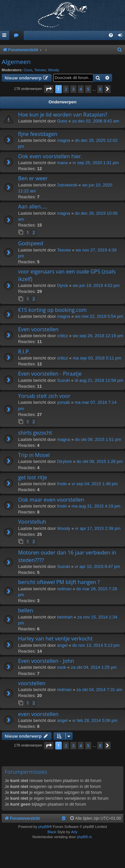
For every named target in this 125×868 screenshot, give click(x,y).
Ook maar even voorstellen (51, 500)
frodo (62, 484)
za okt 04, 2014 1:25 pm (94, 667)
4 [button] (81, 89)
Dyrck (63, 285)
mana (63, 163)
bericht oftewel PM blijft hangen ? (59, 582)
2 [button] (66, 89)
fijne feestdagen (38, 134)
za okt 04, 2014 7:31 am (99, 690)
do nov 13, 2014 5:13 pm (96, 645)
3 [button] (73, 89)
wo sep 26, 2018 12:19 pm (98, 336)
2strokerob (67, 185)
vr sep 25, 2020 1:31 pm (96, 163)
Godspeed (31, 243)
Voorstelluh (32, 522)
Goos (28, 70)
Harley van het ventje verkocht (55, 639)
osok (62, 667)
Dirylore (65, 461)
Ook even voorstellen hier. (50, 156)
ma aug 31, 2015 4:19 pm (96, 506)
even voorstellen (38, 714)
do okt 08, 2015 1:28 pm (100, 461)
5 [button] (88, 89)
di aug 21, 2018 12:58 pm (99, 380)
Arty (74, 832)
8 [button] (100, 89)
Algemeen (16, 62)
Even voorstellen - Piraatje (50, 374)
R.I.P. (24, 352)
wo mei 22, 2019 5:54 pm (99, 316)
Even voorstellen (38, 329)
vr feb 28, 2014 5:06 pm (95, 720)
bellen (26, 610)
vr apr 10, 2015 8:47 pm (97, 566)
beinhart (65, 617)
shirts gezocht (35, 433)
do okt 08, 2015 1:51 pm (98, 439)
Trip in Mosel (34, 455)
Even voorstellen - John (46, 661)
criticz (63, 336)
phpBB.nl (84, 837)
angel (63, 645)
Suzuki (64, 380)
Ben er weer (33, 178)
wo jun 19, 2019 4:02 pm (96, 285)
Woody (54, 70)
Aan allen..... (33, 206)
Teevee (40, 70)
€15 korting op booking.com (52, 310)
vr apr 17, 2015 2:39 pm (98, 528)
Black (52, 832)
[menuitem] (16, 36)
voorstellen (32, 683)
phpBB (44, 827)
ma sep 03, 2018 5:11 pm (97, 358)
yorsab (64, 402)
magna (64, 140)
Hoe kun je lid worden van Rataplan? (63, 115)
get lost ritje (33, 477)
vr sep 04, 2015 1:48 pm (95, 484)
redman (64, 589)
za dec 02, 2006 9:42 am (96, 121)
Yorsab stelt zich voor (44, 396)
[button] (49, 89)
